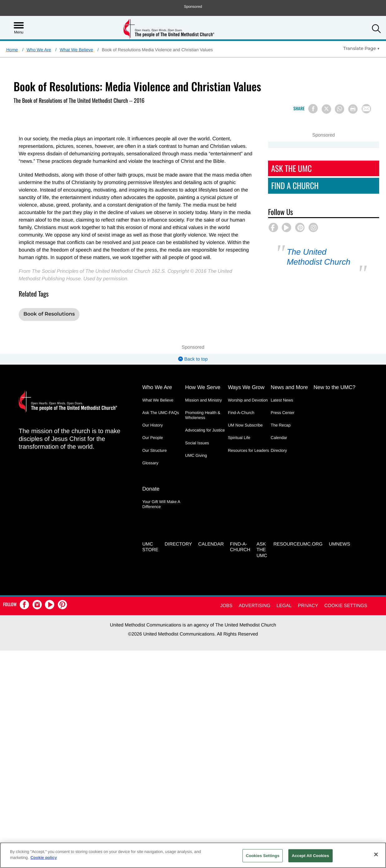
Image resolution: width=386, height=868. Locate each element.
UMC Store (150, 547)
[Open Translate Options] (362, 48)
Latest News (282, 400)
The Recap (281, 425)
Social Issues (197, 443)
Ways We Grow (246, 387)
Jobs (226, 606)
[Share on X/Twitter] (326, 109)
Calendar (279, 438)
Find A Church (291, 185)
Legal (284, 606)
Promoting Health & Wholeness (203, 415)
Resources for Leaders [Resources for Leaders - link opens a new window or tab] (248, 450)
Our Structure (154, 450)
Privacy (308, 606)
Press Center (283, 413)
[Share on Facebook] (313, 109)
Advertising (254, 606)
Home (12, 50)
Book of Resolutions (49, 314)
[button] (376, 30)
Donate (151, 489)
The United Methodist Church (321, 257)
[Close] (376, 854)
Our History (153, 425)
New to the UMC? (335, 387)
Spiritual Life (239, 438)
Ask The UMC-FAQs (161, 413)
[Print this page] (353, 109)
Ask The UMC (287, 168)
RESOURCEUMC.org (298, 544)
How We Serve (203, 387)
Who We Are (39, 50)
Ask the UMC (262, 550)
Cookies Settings (263, 856)
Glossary (150, 463)
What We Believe (76, 50)
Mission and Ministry (203, 400)
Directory (279, 450)
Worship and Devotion (248, 400)
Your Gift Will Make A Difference (161, 504)
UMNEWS (340, 544)
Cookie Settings (346, 606)
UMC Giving (196, 455)
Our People (153, 438)
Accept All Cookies (310, 856)
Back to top (193, 359)
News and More (289, 387)
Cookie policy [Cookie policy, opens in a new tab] (44, 858)
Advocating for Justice (205, 430)
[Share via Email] (366, 109)
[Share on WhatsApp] (340, 109)
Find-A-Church (241, 413)
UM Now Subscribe (245, 425)
